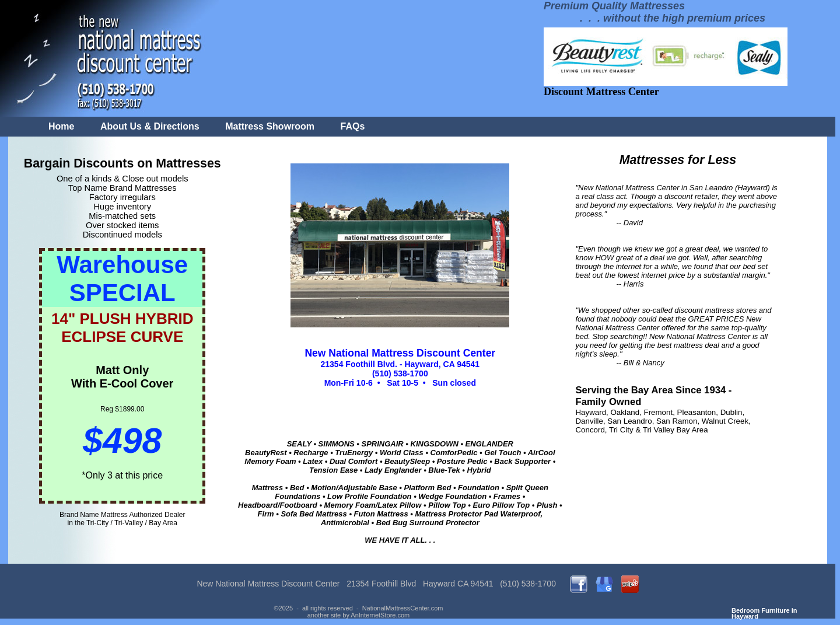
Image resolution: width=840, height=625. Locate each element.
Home (61, 126)
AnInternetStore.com (380, 615)
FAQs (353, 126)
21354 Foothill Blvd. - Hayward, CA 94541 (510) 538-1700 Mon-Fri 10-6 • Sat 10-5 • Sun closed (400, 368)
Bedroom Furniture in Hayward (764, 613)
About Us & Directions (150, 126)
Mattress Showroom (270, 126)
